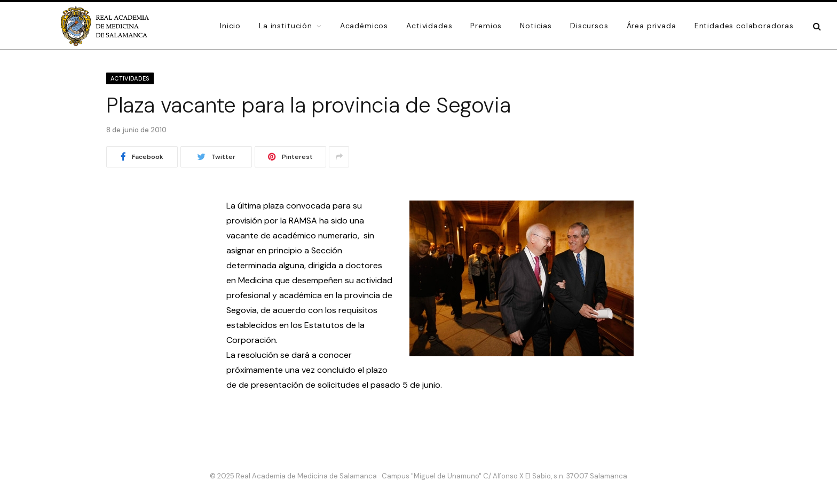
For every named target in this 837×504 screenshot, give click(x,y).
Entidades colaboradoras (744, 26)
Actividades (429, 26)
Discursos (589, 26)
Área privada (652, 26)
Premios (486, 26)
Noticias (536, 26)
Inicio (230, 26)
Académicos (364, 26)
